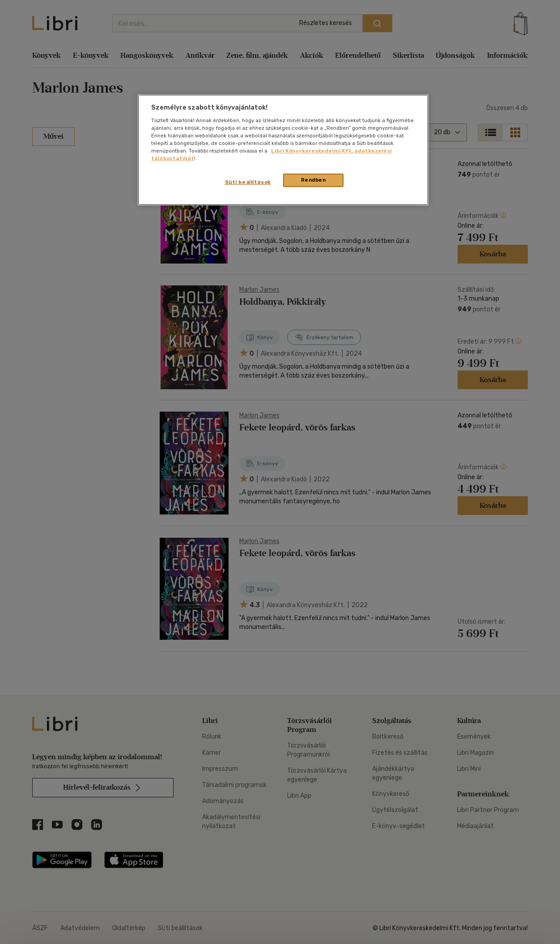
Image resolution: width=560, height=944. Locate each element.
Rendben (314, 180)
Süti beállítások (248, 182)
